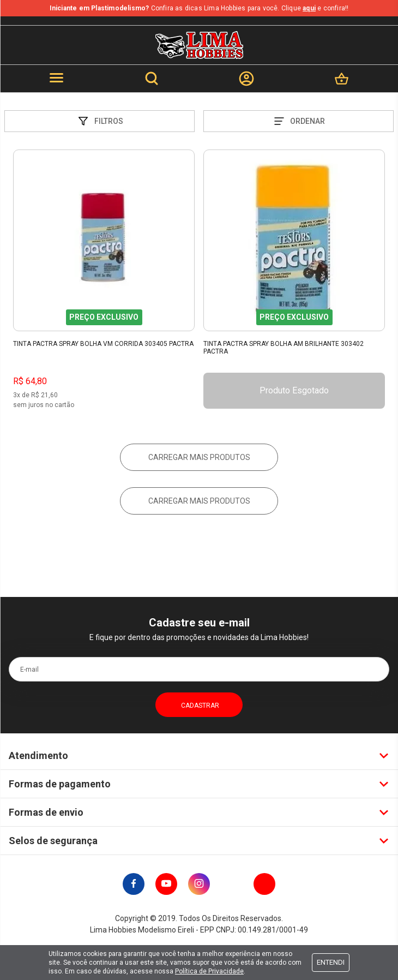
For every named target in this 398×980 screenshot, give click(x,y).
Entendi (331, 962)
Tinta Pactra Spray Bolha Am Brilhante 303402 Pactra (284, 348)
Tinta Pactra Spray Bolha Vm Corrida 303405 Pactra (103, 344)
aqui (309, 8)
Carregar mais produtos (199, 457)
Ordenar (299, 121)
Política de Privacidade (209, 971)
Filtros (100, 121)
